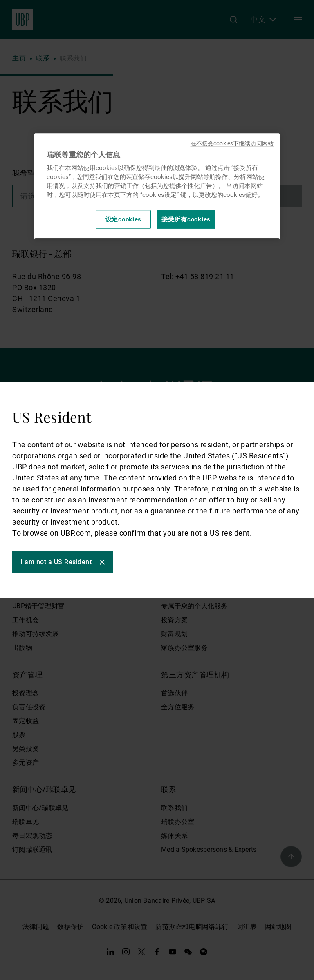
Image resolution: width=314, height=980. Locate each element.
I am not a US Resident (56, 562)
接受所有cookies (186, 219)
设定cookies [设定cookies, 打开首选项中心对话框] (124, 219)
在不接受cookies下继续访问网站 (232, 143)
